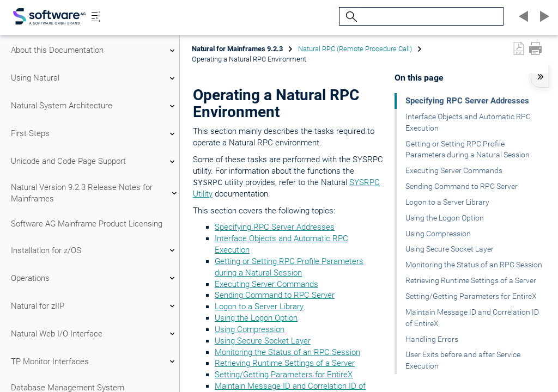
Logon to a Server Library (259, 307)
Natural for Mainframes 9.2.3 (237, 49)
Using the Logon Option (256, 318)
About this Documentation (94, 51)
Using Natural (94, 78)
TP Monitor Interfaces (94, 362)
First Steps (94, 134)
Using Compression (250, 329)
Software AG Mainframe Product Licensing (87, 224)
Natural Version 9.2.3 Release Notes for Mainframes (94, 193)
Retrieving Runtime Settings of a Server (285, 363)
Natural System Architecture (94, 106)
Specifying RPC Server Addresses (275, 227)
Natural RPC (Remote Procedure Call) (355, 49)
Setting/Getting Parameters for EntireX (284, 375)
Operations (94, 278)
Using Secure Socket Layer (263, 341)
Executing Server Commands (266, 284)
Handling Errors (432, 339)
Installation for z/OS (94, 250)
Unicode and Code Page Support (94, 162)
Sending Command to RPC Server (275, 295)
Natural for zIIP (94, 306)
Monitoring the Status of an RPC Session (287, 352)
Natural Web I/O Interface (94, 334)
